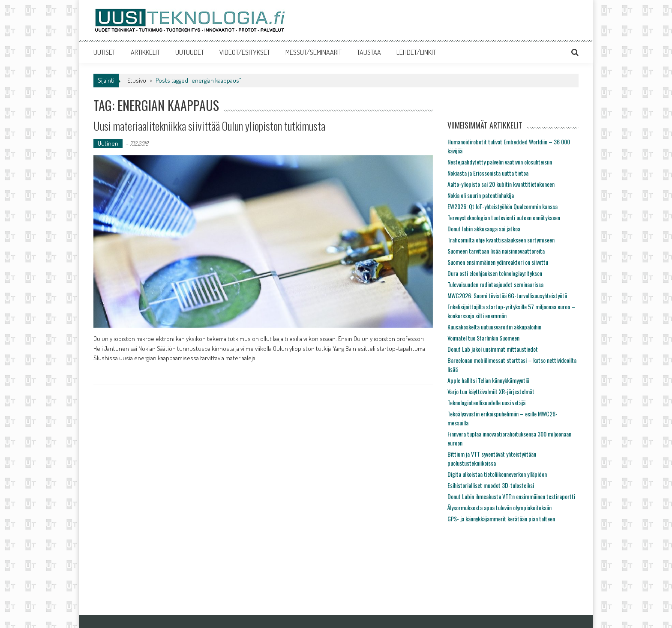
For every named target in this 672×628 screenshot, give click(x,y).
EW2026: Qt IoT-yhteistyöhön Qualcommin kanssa (502, 206)
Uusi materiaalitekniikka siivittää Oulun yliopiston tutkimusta (209, 126)
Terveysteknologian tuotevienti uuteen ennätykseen (504, 217)
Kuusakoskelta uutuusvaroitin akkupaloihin (494, 327)
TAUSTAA (369, 52)
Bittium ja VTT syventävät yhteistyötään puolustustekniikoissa (492, 458)
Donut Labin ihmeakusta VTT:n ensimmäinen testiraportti (511, 496)
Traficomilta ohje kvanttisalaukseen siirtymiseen (501, 240)
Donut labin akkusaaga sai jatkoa (484, 229)
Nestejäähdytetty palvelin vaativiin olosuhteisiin (500, 162)
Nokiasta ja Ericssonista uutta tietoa (488, 173)
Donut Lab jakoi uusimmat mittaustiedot (493, 349)
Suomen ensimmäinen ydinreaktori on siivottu (498, 262)
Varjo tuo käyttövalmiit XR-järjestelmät (491, 391)
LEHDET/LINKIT (416, 52)
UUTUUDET (190, 52)
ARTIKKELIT (145, 52)
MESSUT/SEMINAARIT (313, 52)
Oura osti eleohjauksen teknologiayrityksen (495, 273)
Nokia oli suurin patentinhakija (481, 195)
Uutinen (108, 143)
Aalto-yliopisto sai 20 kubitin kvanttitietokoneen (501, 184)
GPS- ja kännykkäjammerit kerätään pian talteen (501, 519)
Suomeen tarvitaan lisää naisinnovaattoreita (496, 251)
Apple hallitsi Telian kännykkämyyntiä (488, 380)
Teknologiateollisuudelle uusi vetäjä (486, 402)
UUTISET (104, 52)
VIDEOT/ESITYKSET (245, 52)
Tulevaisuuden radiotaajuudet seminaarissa (495, 284)
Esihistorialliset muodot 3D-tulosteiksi (491, 485)
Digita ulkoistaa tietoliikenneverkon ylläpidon (497, 474)
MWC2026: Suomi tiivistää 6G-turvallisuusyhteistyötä (507, 295)
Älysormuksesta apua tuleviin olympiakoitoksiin (499, 507)
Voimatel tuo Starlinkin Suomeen (483, 338)
